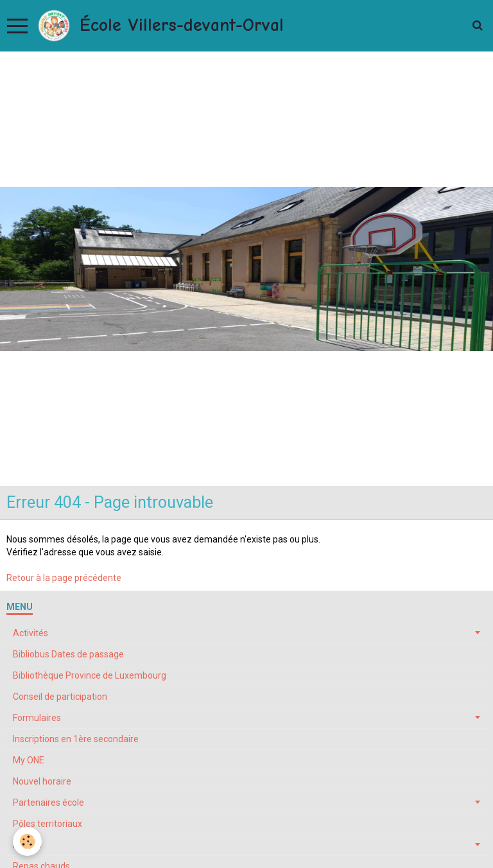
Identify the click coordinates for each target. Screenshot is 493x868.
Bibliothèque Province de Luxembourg (90, 675)
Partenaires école (48, 803)
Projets (27, 845)
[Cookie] (27, 841)
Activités (30, 633)
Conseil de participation (60, 697)
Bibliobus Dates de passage (68, 654)
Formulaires (37, 718)
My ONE (29, 760)
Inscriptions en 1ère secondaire (76, 739)
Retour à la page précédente (64, 578)
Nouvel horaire (42, 781)
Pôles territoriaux (48, 824)
